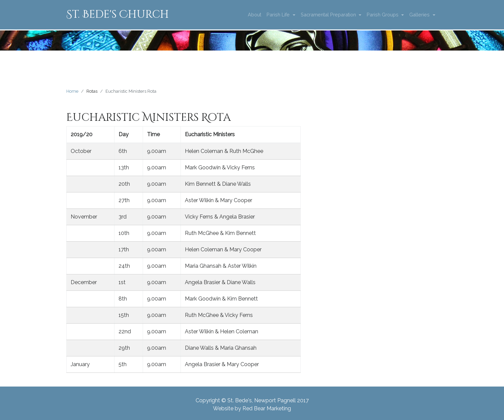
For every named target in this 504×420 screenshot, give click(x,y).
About (255, 15)
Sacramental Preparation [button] (329, 15)
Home (72, 91)
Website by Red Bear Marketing (252, 408)
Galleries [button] (420, 15)
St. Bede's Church (118, 15)
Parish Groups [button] (383, 15)
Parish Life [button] (279, 15)
